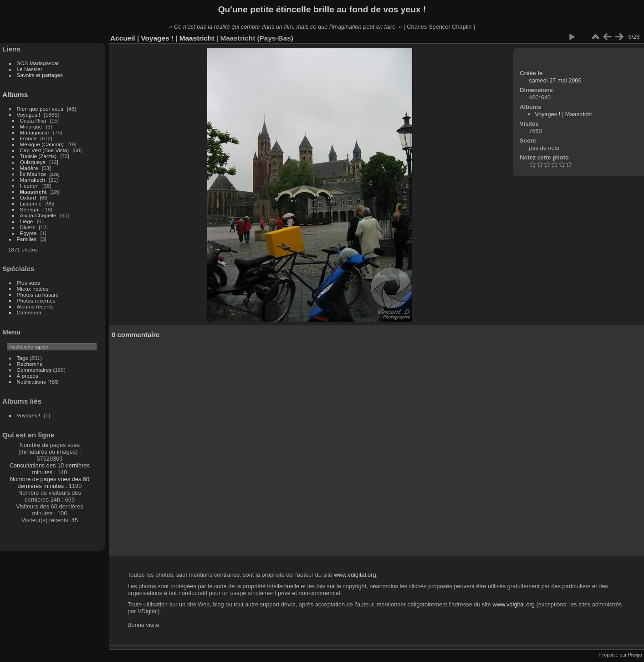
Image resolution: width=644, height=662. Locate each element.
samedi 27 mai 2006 (555, 80)
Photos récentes (36, 300)
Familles (27, 239)
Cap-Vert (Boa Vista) (45, 150)
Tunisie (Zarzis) (38, 156)
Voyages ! (29, 115)
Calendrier (29, 312)
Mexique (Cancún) (42, 144)
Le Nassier (30, 69)
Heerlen (29, 186)
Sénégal (30, 209)
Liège (27, 221)
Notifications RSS (38, 382)
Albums (15, 95)
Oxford (28, 198)
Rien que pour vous (41, 109)
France (28, 138)
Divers (28, 227)
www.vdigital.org (355, 575)
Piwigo (635, 655)
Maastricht (33, 192)
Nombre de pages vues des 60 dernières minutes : (50, 482)
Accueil (123, 38)
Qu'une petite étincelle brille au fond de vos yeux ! (322, 9)
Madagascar (35, 132)
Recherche (30, 364)
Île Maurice (33, 174)
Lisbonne (31, 203)
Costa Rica (33, 121)
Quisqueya (33, 162)
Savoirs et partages (40, 75)
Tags (23, 358)
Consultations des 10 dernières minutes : (50, 469)
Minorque (31, 126)
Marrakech (33, 180)
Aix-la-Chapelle (38, 215)
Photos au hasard (38, 295)
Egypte (28, 233)
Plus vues (28, 283)
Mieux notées (33, 289)
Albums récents (35, 306)
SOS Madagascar (38, 63)
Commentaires (34, 370)
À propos (28, 376)
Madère (29, 168)
